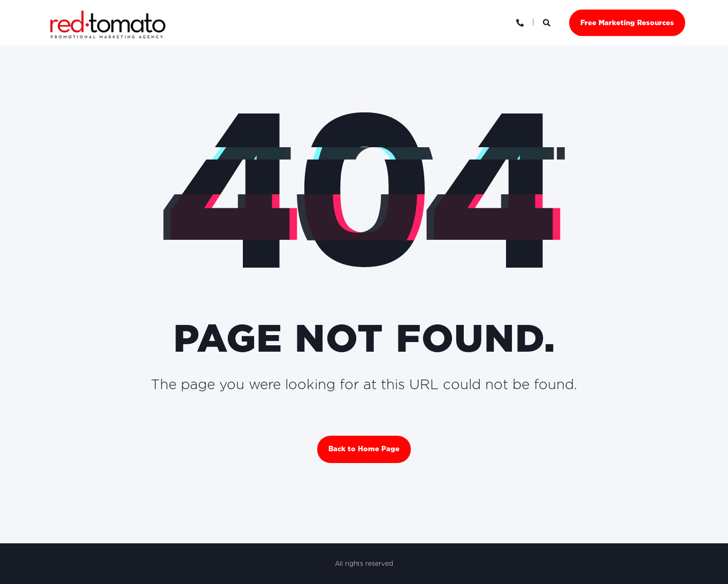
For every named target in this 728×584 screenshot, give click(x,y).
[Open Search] (548, 22)
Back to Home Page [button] (364, 449)
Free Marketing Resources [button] (627, 22)
